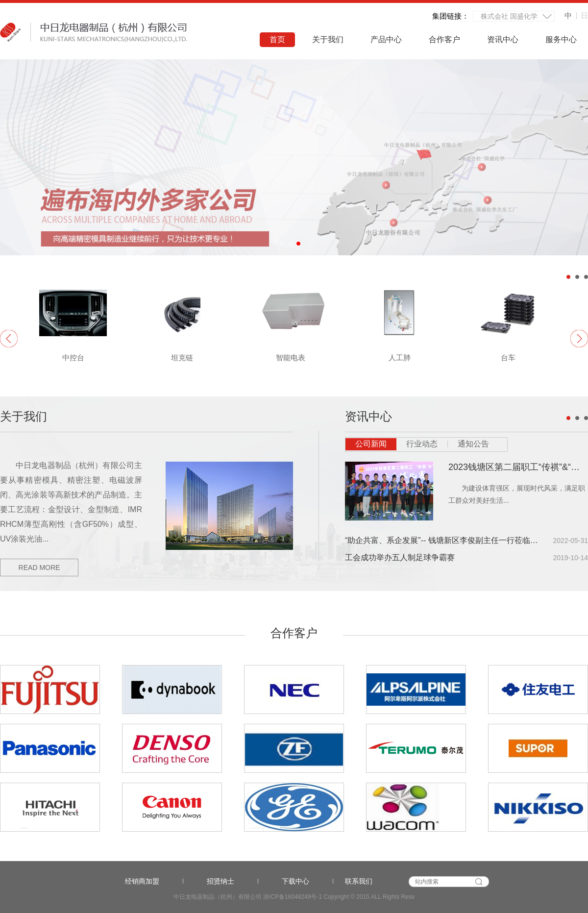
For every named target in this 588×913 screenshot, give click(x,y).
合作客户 (444, 39)
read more (39, 568)
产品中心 (386, 39)
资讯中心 (503, 39)
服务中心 (561, 39)
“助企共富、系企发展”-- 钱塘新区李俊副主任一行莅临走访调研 (442, 540)
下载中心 (307, 881)
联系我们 (359, 881)
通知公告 (473, 444)
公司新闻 (371, 444)
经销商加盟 (154, 881)
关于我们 (328, 39)
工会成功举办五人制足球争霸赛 (400, 557)
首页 (277, 39)
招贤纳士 (233, 881)
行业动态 (422, 444)
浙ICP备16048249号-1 (293, 897)
